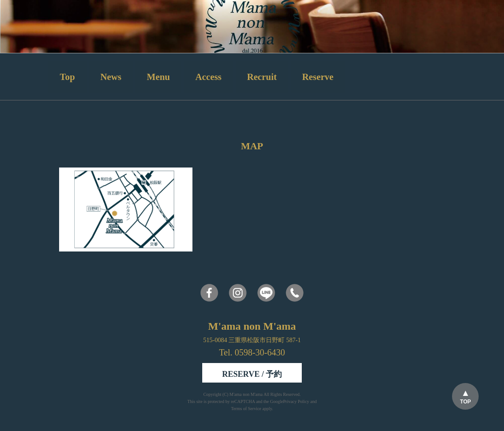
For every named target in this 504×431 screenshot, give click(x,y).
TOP (465, 402)
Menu (158, 77)
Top (68, 77)
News (111, 77)
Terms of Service (246, 409)
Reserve (318, 77)
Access (209, 77)
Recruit (262, 77)
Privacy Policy (296, 401)
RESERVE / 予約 (252, 374)
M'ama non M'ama (246, 394)
